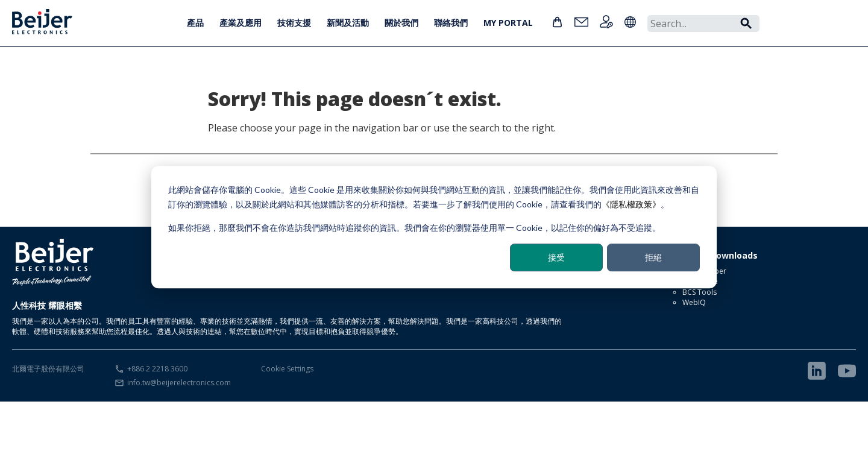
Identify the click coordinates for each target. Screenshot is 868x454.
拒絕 (653, 257)
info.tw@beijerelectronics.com (179, 383)
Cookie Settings (287, 369)
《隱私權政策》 (631, 204)
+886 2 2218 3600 (157, 369)
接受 (556, 257)
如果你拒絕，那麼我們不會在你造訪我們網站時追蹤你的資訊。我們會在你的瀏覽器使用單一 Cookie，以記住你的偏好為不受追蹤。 (414, 228)
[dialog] (434, 227)
